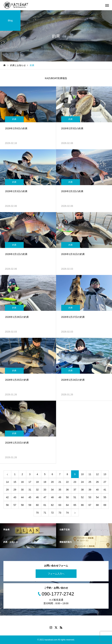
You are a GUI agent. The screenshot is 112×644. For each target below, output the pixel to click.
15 (15, 482)
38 (82, 490)
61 (45, 505)
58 (22, 505)
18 (37, 482)
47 (45, 497)
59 (30, 505)
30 (22, 490)
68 (97, 505)
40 (97, 490)
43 (15, 497)
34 (52, 490)
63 (60, 505)
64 (67, 505)
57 (15, 505)
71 (45, 513)
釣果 (14, 119)
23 (75, 482)
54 (97, 497)
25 (90, 482)
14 (7, 482)
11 (90, 474)
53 (90, 497)
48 (52, 497)
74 (67, 513)
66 (82, 505)
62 (52, 505)
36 (67, 490)
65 (75, 505)
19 (45, 482)
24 (82, 482)
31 (30, 490)
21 (60, 482)
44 (22, 497)
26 (97, 482)
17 (30, 482)
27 (105, 482)
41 (105, 490)
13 (105, 474)
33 (45, 490)
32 (37, 490)
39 (90, 490)
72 (52, 513)
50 (67, 497)
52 (82, 497)
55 (105, 497)
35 (60, 490)
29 (15, 490)
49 (60, 497)
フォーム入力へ (56, 574)
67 (90, 505)
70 (37, 513)
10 (82, 474)
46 (37, 497)
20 (52, 482)
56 (7, 505)
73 (60, 513)
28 (7, 490)
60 (37, 505)
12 (97, 474)
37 (75, 490)
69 (105, 505)
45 (30, 497)
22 (67, 482)
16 (22, 482)
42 (7, 497)
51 (75, 497)
